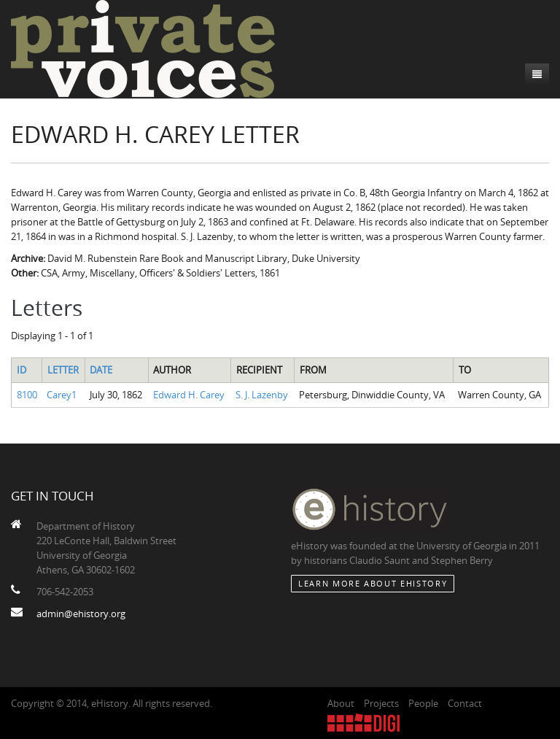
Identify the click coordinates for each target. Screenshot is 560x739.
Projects (381, 703)
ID (22, 370)
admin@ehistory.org (81, 614)
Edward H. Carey (189, 395)
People (423, 703)
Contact (465, 703)
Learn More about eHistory (373, 583)
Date (101, 370)
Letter (63, 370)
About (341, 703)
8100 (27, 395)
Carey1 (62, 395)
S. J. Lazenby (262, 395)
